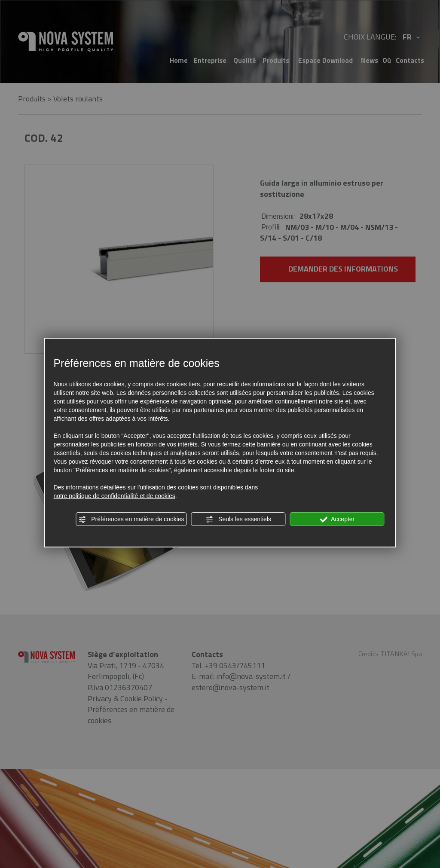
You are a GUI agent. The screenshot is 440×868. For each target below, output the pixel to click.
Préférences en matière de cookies (131, 520)
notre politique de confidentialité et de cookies (114, 496)
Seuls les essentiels (238, 520)
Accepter (337, 520)
